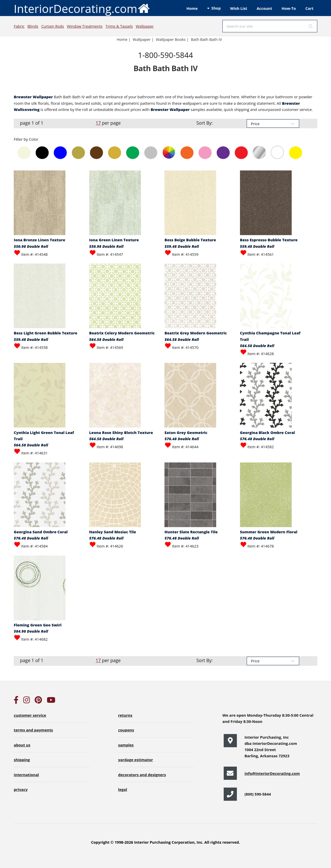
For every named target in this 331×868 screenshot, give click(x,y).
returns (125, 715)
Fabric (19, 26)
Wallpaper (145, 26)
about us (22, 745)
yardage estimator (136, 760)
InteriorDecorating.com (82, 8)
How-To (289, 8)
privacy (21, 789)
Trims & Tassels (119, 26)
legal (123, 789)
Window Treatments (85, 26)
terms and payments (33, 730)
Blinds (33, 26)
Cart (309, 8)
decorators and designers (142, 775)
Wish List (239, 8)
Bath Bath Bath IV (206, 39)
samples (126, 745)
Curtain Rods (52, 26)
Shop (216, 8)
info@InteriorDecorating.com (272, 773)
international (26, 775)
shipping (22, 760)
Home (192, 8)
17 (98, 123)
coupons (126, 730)
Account (264, 8)
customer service (30, 715)
